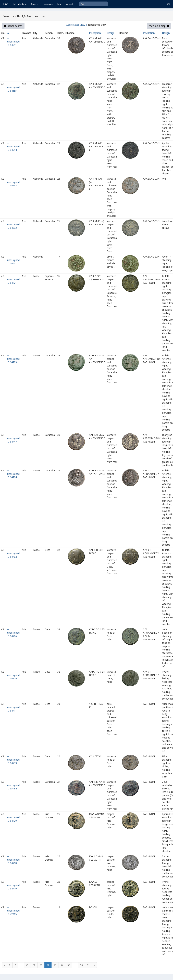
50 (34, 965)
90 (81, 965)
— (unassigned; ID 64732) (13, 553)
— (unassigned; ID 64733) (13, 760)
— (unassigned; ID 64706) (13, 633)
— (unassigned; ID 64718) (13, 860)
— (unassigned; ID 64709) (13, 675)
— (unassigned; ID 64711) (13, 707)
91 (88, 965)
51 (41, 965)
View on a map (159, 26)
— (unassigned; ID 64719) (13, 885)
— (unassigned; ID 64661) (13, 260)
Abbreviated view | (77, 25)
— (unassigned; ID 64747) (13, 438)
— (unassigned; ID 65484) (13, 785)
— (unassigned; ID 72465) (13, 911)
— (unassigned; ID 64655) (13, 87)
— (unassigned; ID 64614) (13, 146)
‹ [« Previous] (4, 965)
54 (62, 965)
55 (69, 965)
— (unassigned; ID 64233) (13, 182)
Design (111, 33)
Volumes (48, 4)
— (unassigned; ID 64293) (13, 224)
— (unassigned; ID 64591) (13, 42)
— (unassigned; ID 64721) (13, 279)
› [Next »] (94, 965)
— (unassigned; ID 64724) (13, 474)
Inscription (95, 33)
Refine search (13, 26)
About (70, 4)
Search (35, 4)
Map (60, 4)
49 (27, 965)
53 (55, 965)
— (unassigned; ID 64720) (13, 817)
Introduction (20, 4)
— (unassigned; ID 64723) (13, 359)
